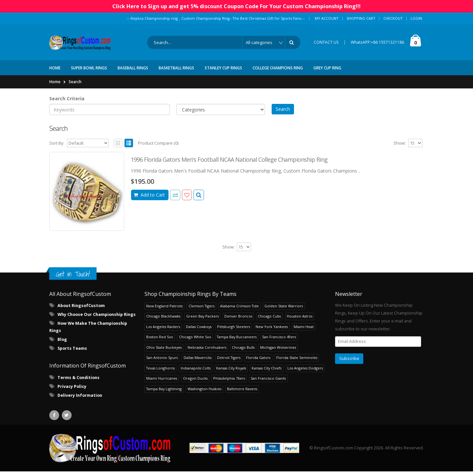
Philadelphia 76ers (229, 383)
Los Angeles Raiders (163, 331)
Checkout (393, 18)
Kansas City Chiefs (267, 373)
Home (55, 86)
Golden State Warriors (284, 310)
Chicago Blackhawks (163, 321)
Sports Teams (72, 353)
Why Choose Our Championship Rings (97, 319)
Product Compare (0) (158, 148)
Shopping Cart (361, 18)
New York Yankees (272, 331)
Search (75, 86)
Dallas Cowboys (199, 331)
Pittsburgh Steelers (234, 331)
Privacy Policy (72, 391)
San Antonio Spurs (162, 362)
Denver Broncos (238, 321)
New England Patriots (164, 310)
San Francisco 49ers (279, 342)
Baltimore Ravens (242, 393)
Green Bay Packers (203, 321)
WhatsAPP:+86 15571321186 (377, 45)
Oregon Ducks (195, 383)
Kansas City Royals (231, 373)
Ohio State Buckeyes (164, 352)
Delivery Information (80, 400)
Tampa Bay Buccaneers (237, 342)
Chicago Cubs (269, 321)
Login (416, 18)
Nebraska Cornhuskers (207, 352)
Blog (62, 344)
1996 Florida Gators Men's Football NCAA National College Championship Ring (229, 164)
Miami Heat (304, 331)
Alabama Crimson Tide (239, 310)
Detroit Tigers (229, 362)
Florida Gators (258, 362)
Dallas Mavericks (198, 362)
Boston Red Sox (160, 342)
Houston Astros (300, 321)
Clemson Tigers (202, 310)
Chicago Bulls (243, 352)
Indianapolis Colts (196, 373)
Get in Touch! (73, 279)
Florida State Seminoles (297, 362)
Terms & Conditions (79, 382)
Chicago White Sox (195, 342)
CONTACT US (326, 45)
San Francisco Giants (268, 383)
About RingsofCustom (81, 310)
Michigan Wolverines (278, 352)
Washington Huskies (204, 393)
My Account (327, 18)
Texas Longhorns (160, 373)
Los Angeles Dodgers (305, 373)
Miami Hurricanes (162, 383)
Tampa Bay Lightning (164, 393)
